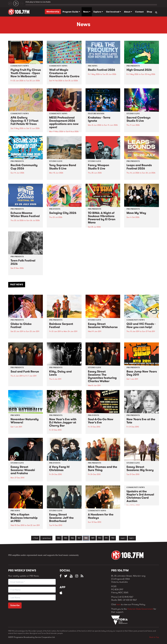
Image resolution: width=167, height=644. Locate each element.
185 (66, 538)
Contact (139, 12)
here (118, 604)
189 (93, 538)
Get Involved (113, 12)
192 (113, 538)
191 (106, 538)
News (87, 12)
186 (72, 538)
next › (123, 538)
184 (59, 538)
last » (132, 538)
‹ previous (46, 538)
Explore (98, 12)
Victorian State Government (140, 609)
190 (100, 538)
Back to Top (154, 637)
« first (35, 538)
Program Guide (71, 12)
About (128, 12)
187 (79, 538)
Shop (149, 12)
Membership (53, 12)
